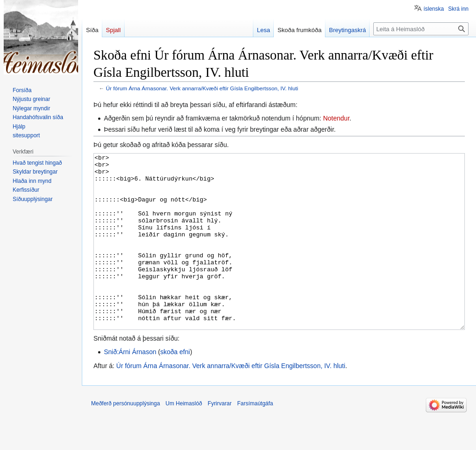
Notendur (336, 118)
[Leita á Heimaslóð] (421, 29)
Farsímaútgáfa (255, 438)
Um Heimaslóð (184, 438)
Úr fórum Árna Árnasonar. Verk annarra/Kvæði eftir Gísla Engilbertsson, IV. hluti (202, 88)
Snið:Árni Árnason (130, 387)
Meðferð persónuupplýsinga (126, 438)
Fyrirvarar (220, 438)
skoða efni (175, 387)
